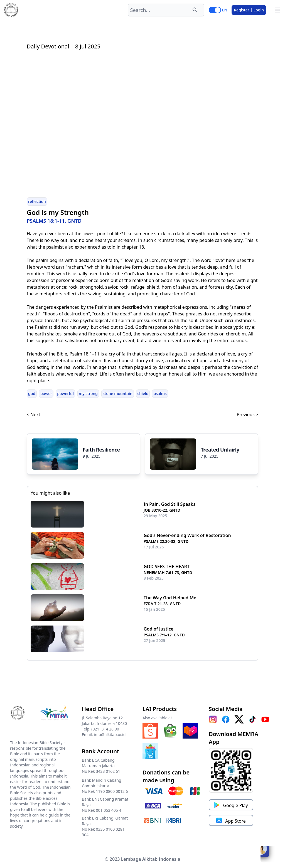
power (46, 393)
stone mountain (117, 393)
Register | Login (249, 10)
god (32, 393)
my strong (88, 393)
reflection (37, 201)
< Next (33, 415)
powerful (65, 393)
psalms (160, 393)
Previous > (248, 415)
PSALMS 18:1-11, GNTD (54, 221)
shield (143, 393)
